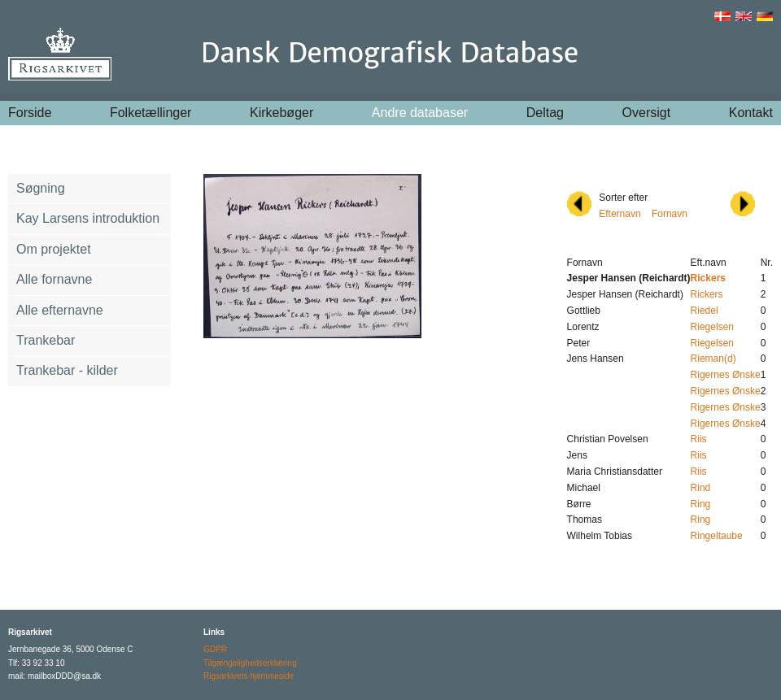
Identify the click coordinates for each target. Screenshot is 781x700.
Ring (701, 504)
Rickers (707, 294)
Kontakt (751, 113)
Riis (699, 439)
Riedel (705, 311)
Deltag (545, 113)
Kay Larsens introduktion (88, 218)
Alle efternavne (60, 310)
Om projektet (54, 249)
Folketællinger (151, 113)
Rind (701, 488)
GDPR (215, 649)
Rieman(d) (713, 359)
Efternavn (620, 214)
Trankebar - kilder (67, 370)
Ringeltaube (717, 536)
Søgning (41, 188)
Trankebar (46, 340)
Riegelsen (712, 327)
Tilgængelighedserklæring (250, 663)
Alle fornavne (54, 279)
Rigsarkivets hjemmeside (249, 676)
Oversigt (647, 113)
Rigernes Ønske (726, 375)
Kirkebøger (281, 113)
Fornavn (670, 214)
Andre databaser (420, 113)
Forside (30, 113)
